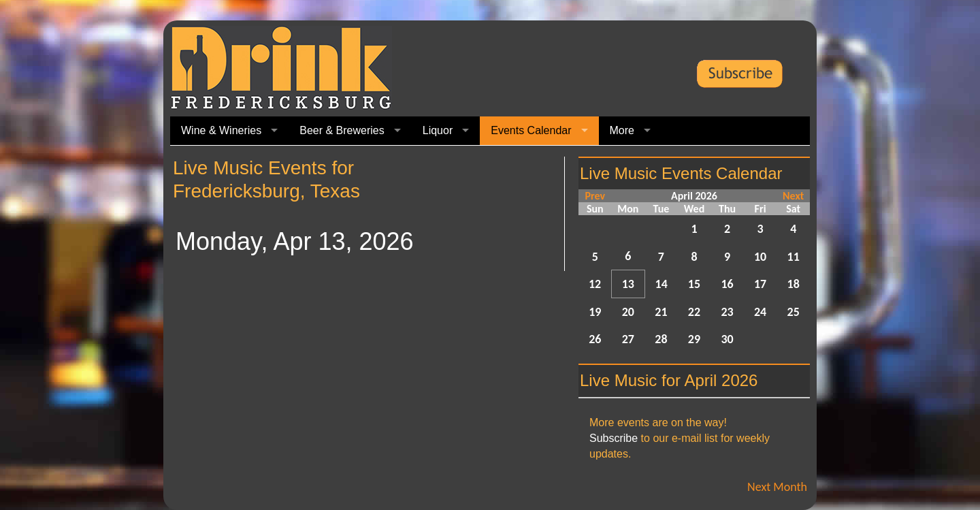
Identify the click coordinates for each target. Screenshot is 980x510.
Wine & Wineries (221, 130)
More (622, 130)
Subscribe (614, 438)
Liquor (438, 130)
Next (793, 196)
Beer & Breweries (342, 130)
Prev (595, 196)
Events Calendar (531, 130)
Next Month (777, 487)
